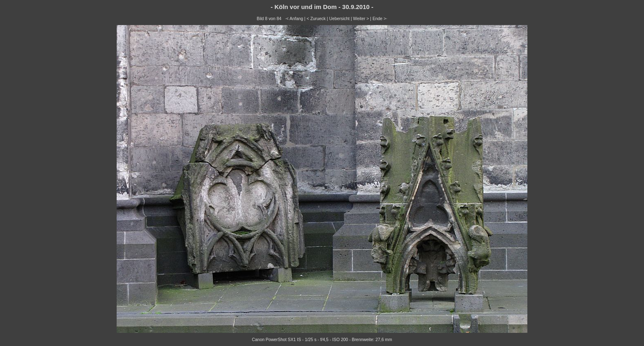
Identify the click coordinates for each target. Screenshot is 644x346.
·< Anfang (294, 19)
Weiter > (361, 19)
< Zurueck (316, 19)
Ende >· (380, 19)
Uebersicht (339, 19)
